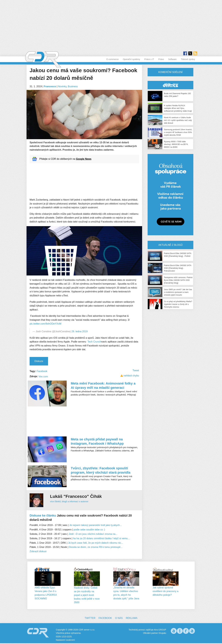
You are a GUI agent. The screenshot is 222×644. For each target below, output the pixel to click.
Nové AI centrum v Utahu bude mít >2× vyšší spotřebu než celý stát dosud (178, 120)
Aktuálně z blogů (170, 245)
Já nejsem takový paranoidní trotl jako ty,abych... (96, 525)
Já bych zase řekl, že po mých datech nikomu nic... (96, 543)
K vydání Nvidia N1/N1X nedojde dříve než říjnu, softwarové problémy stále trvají (178, 108)
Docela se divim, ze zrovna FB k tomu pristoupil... (96, 547)
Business (73, 86)
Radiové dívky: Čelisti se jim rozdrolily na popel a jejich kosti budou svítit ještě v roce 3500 (87, 595)
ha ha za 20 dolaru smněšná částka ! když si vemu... (101, 538)
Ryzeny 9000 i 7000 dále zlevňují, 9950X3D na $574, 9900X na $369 (176, 144)
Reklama (132, 618)
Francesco (50, 86)
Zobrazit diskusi (38, 551)
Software (172, 59)
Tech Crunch (94, 342)
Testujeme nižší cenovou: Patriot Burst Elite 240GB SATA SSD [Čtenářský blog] (178, 280)
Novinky (62, 86)
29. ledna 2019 (80, 331)
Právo (161, 59)
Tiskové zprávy (188, 59)
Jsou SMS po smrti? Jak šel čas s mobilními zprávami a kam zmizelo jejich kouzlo (178, 292)
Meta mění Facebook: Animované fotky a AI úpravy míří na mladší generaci (103, 386)
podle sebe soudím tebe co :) (89, 530)
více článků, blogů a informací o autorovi (69, 501)
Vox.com (43, 377)
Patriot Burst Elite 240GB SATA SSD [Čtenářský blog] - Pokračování (178, 268)
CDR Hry (170, 85)
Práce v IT (149, 59)
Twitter (90, 618)
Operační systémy (132, 59)
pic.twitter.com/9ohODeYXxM (45, 324)
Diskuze (39, 361)
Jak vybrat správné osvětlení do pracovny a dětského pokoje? (166, 591)
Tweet (136, 370)
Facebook (42, 371)
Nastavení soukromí (65, 640)
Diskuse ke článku (43, 515)
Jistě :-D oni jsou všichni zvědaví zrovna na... (93, 534)
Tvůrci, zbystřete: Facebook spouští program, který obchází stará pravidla (101, 470)
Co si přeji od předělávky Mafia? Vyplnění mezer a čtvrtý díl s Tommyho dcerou (178, 304)
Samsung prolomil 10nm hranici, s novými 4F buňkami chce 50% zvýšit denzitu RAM (178, 132)
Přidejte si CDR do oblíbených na (65, 159)
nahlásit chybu (131, 376)
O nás (119, 618)
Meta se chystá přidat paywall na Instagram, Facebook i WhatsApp (97, 441)
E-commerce (112, 59)
